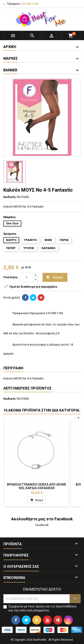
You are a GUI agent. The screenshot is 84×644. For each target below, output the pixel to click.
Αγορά (54, 277)
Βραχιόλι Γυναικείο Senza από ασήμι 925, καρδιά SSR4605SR (37, 486)
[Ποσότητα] (26, 277)
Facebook (42, 525)
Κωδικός (10, 197)
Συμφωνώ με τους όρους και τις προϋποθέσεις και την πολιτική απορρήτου (43, 608)
